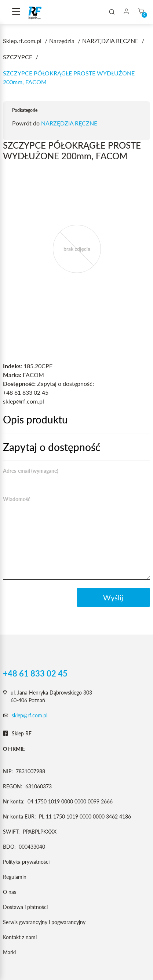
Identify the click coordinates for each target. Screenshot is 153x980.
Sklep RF (17, 734)
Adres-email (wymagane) (31, 471)
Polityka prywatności (26, 862)
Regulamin (15, 877)
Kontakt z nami (20, 937)
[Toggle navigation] (16, 12)
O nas (10, 892)
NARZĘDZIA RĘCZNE (69, 123)
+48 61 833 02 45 (35, 674)
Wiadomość (17, 499)
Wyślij (113, 597)
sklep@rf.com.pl (30, 715)
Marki (9, 952)
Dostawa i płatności (25, 907)
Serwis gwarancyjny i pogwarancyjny (44, 922)
